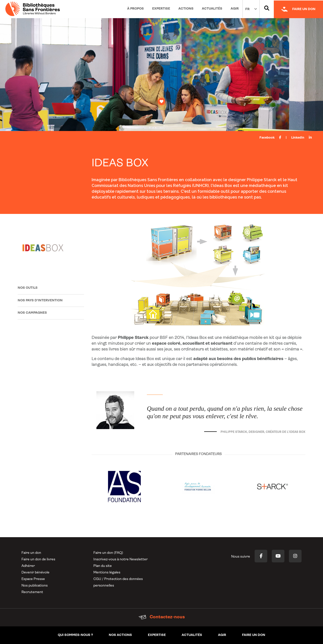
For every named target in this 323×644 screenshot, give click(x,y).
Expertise (161, 9)
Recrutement (32, 592)
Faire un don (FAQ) (108, 553)
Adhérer (28, 566)
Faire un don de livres (38, 559)
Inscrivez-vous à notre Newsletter (120, 559)
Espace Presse (33, 579)
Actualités (212, 9)
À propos (136, 9)
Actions (186, 9)
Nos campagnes (32, 313)
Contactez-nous (162, 617)
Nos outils (28, 288)
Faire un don (31, 553)
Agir (235, 9)
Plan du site (103, 566)
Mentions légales (107, 573)
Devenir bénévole (35, 573)
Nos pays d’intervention (40, 300)
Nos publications (35, 586)
